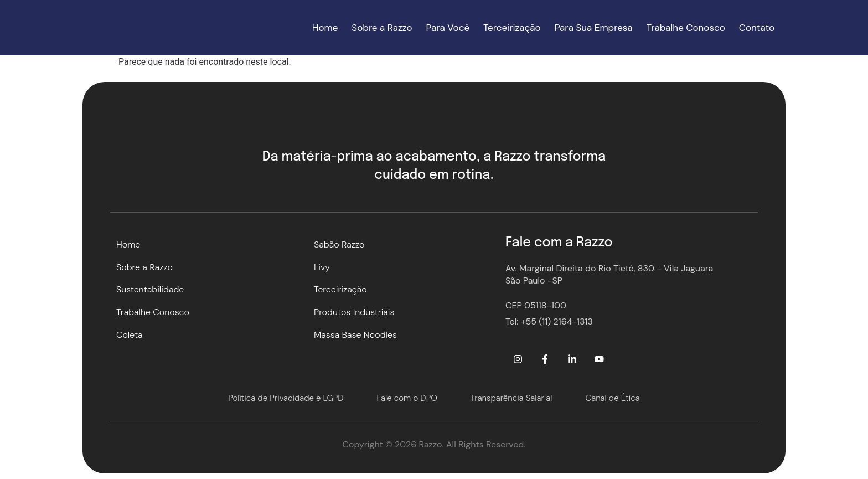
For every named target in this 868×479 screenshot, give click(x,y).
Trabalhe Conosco (686, 28)
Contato (757, 28)
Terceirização (512, 28)
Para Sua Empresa (594, 28)
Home (325, 28)
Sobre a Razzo (382, 28)
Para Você (448, 28)
